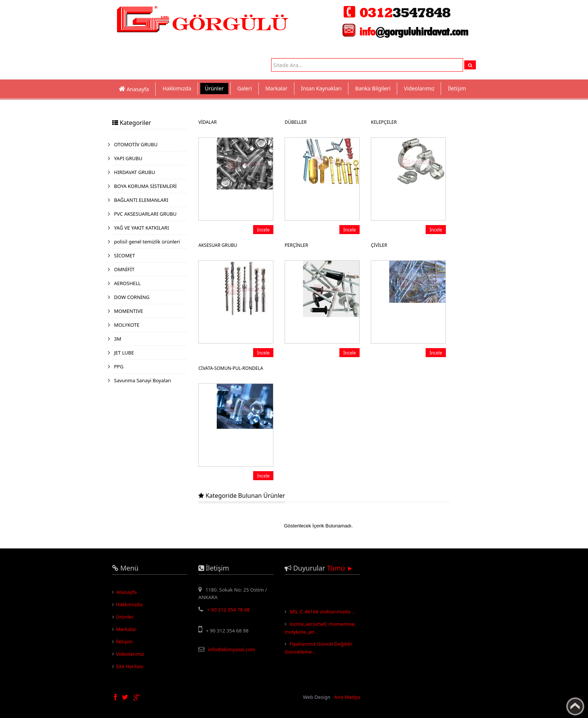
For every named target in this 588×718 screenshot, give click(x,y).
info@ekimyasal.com (232, 649)
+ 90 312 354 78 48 (228, 610)
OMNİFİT (124, 269)
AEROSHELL (127, 283)
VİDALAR (208, 122)
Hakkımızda (177, 88)
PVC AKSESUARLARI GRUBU (145, 214)
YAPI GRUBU (128, 158)
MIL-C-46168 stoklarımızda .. (322, 616)
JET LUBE (124, 353)
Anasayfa (126, 592)
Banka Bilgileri (373, 88)
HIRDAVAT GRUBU (134, 172)
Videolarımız (419, 88)
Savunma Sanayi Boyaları (142, 380)
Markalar (277, 88)
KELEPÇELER (384, 122)
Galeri (245, 88)
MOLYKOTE (127, 325)
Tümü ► (340, 568)
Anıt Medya (347, 697)
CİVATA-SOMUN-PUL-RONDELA (231, 368)
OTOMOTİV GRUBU (136, 144)
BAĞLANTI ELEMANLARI (141, 200)
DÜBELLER (296, 122)
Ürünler (214, 88)
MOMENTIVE (129, 311)
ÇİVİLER (379, 245)
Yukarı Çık (575, 706)
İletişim (457, 88)
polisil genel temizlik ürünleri (147, 242)
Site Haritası (130, 666)
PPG (119, 367)
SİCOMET (124, 255)
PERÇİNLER (296, 245)
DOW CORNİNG (132, 297)
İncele (263, 230)
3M (118, 339)
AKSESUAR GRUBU (218, 245)
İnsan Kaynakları (322, 88)
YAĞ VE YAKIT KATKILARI (142, 228)
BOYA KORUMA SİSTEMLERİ (145, 186)
